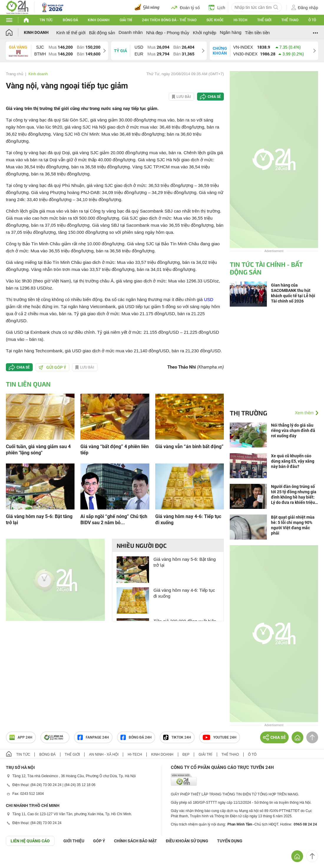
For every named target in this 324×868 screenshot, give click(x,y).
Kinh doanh (99, 20)
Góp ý (99, 841)
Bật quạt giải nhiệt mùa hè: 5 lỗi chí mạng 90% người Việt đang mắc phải (293, 525)
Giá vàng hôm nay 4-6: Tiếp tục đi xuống (188, 520)
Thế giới (264, 20)
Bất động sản (102, 33)
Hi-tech (240, 20)
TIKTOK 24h (177, 737)
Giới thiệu (74, 841)
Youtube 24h (220, 737)
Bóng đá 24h (136, 737)
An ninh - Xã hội (104, 754)
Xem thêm (304, 413)
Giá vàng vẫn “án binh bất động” (189, 447)
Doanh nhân (131, 32)
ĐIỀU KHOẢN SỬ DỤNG (187, 841)
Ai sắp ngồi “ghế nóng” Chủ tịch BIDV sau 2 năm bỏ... (114, 520)
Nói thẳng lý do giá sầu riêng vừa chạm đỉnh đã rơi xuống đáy (293, 430)
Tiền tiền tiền (257, 33)
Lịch (217, 7)
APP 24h (21, 737)
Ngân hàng (230, 32)
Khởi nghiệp (205, 33)
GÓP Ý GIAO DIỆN (17, 860)
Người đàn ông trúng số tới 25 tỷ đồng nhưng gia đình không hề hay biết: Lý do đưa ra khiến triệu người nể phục (294, 495)
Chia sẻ (214, 97)
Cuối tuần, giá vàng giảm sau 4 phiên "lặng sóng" (38, 450)
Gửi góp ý (52, 367)
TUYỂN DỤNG (230, 841)
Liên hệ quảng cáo (30, 841)
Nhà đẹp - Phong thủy (168, 33)
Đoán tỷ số (185, 7)
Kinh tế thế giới (71, 33)
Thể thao (290, 20)
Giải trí (126, 20)
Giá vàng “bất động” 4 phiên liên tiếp (115, 450)
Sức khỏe (215, 20)
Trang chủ (15, 74)
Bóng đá (70, 20)
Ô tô (312, 20)
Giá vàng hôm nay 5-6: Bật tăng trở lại (39, 520)
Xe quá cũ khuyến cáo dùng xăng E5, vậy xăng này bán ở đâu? (293, 461)
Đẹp (186, 754)
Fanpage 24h (93, 737)
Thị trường (248, 413)
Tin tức (46, 20)
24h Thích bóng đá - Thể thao (169, 20)
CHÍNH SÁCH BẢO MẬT (135, 841)
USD (209, 299)
